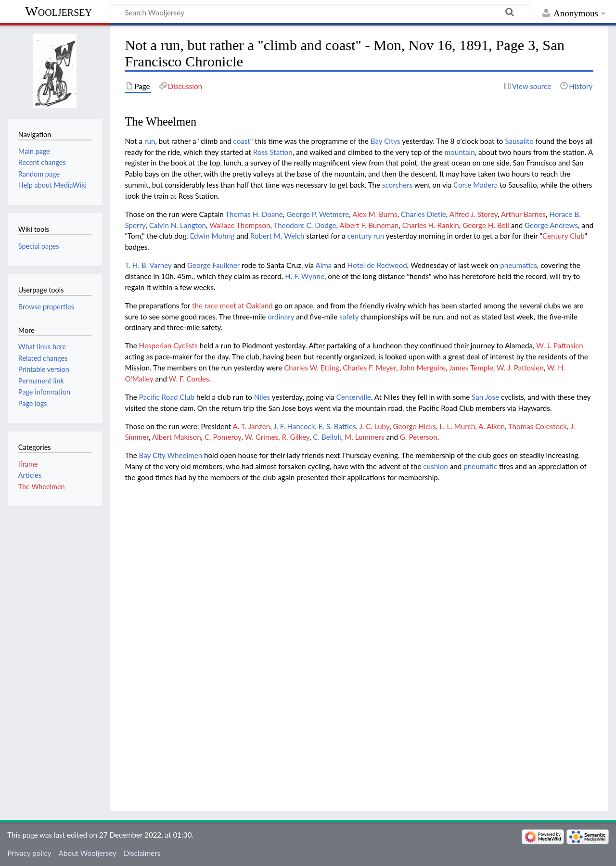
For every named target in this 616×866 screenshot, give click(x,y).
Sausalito (519, 141)
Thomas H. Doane (254, 214)
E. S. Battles (337, 426)
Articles (30, 475)
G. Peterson (419, 437)
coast (242, 141)
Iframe (28, 464)
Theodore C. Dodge (305, 225)
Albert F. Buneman (369, 225)
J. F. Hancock (294, 426)
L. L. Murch (457, 426)
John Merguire (423, 368)
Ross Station (273, 152)
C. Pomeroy (223, 437)
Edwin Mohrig (212, 236)
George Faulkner (213, 265)
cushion (436, 466)
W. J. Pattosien (560, 345)
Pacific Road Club (167, 397)
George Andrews (551, 225)
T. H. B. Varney (148, 265)
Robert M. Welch (277, 236)
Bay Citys (385, 141)
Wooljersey (58, 11)
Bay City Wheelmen (171, 455)
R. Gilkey (295, 437)
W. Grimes (261, 437)
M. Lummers (364, 437)
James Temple (471, 368)
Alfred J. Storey (474, 214)
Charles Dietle (423, 214)
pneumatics (519, 265)
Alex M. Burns (375, 214)
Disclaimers (142, 853)
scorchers (397, 185)
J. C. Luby (374, 426)
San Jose (485, 397)
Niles (262, 397)
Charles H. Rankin (431, 225)
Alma (323, 265)
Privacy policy (29, 853)
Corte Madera (475, 185)
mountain (460, 152)
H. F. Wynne (305, 276)
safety (349, 317)
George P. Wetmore (318, 214)
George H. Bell (486, 225)
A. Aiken (492, 426)
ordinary (281, 317)
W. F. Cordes (189, 379)
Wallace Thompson (240, 225)
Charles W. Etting (312, 368)
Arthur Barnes (523, 214)
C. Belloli (327, 437)
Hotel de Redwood (377, 265)
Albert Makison (177, 437)
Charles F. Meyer (369, 368)
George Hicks (415, 426)
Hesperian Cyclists (168, 345)
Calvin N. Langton (178, 225)
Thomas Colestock (538, 426)
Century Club (564, 236)
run (150, 141)
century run (366, 236)
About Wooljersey (88, 853)
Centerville (354, 397)
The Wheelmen (42, 487)
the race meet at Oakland (232, 306)
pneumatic (480, 466)
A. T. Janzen (252, 426)
